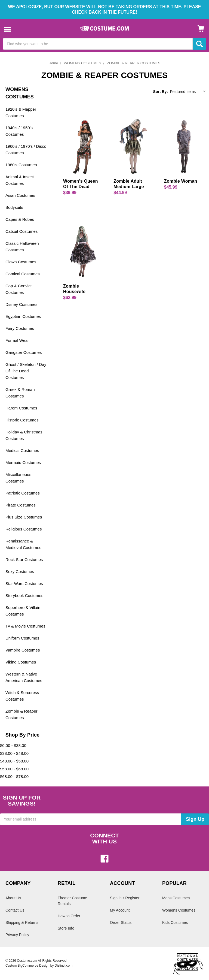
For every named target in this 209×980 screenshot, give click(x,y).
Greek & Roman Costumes (20, 393)
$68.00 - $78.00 (14, 777)
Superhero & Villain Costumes (23, 611)
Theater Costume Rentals (72, 901)
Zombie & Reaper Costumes (21, 714)
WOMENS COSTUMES (82, 63)
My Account (120, 910)
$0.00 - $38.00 (13, 745)
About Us (13, 898)
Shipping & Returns (22, 922)
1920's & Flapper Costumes (21, 112)
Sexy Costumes (20, 572)
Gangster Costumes (24, 352)
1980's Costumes (21, 165)
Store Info (66, 928)
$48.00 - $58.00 (14, 761)
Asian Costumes (20, 195)
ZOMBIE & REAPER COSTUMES (134, 63)
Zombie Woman (181, 181)
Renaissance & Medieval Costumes (23, 544)
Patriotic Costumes (23, 493)
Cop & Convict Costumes (19, 289)
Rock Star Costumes (24, 560)
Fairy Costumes (20, 328)
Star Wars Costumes (24, 584)
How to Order (69, 916)
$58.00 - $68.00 (14, 769)
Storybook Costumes (24, 595)
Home (53, 63)
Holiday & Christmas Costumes (24, 435)
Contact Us (15, 910)
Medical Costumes (22, 450)
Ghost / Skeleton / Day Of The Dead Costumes (26, 371)
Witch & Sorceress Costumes (22, 696)
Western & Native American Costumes (24, 677)
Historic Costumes (22, 420)
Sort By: (161, 92)
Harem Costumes (21, 408)
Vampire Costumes (23, 650)
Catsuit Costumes (21, 231)
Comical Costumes (23, 274)
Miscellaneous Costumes (18, 478)
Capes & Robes (20, 219)
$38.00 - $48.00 (14, 753)
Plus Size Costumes (24, 517)
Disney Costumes (21, 304)
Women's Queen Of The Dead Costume (81, 187)
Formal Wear (17, 340)
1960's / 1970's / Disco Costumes (26, 150)
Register (132, 898)
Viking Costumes (21, 662)
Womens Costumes (179, 910)
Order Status (121, 922)
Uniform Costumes (22, 638)
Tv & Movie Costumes (25, 626)
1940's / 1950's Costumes (19, 131)
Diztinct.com (64, 966)
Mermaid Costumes (23, 462)
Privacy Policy (17, 935)
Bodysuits (14, 207)
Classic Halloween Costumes (22, 247)
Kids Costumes (175, 922)
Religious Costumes (24, 529)
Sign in (116, 898)
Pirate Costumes (21, 505)
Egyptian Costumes (23, 316)
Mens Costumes (176, 898)
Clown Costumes (21, 262)
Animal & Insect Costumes (20, 180)
